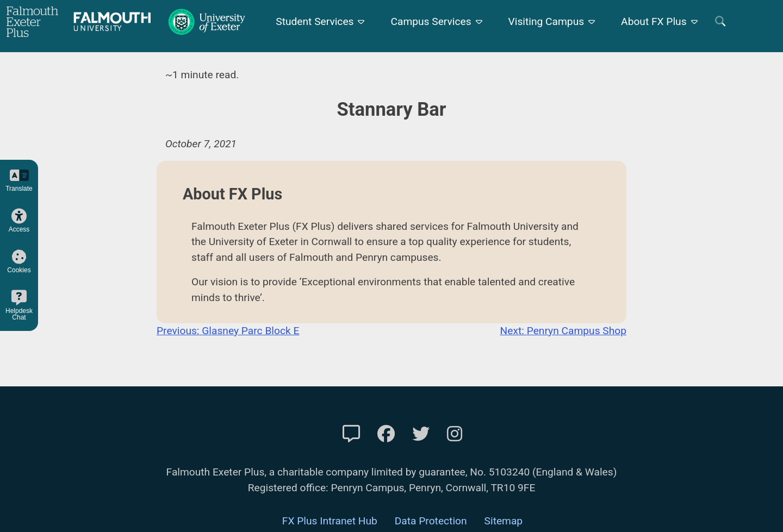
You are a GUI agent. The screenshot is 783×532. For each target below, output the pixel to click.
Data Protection (431, 521)
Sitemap (504, 521)
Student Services (315, 21)
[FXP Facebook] (386, 434)
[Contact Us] (351, 434)
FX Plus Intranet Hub (330, 521)
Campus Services (431, 21)
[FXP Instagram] (455, 434)
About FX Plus (654, 21)
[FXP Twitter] (421, 434)
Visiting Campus (546, 21)
